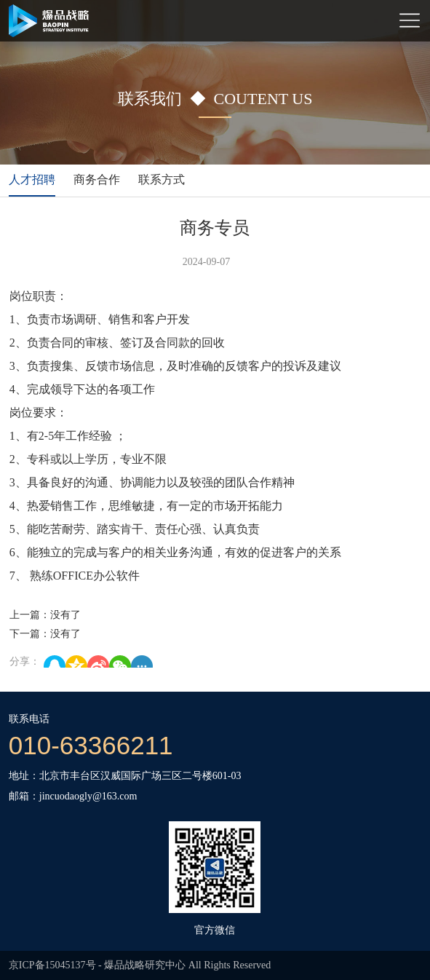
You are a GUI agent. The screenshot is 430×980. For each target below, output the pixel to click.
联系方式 (162, 179)
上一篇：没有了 (45, 615)
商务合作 (97, 179)
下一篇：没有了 (45, 634)
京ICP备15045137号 (52, 965)
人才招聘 (32, 179)
